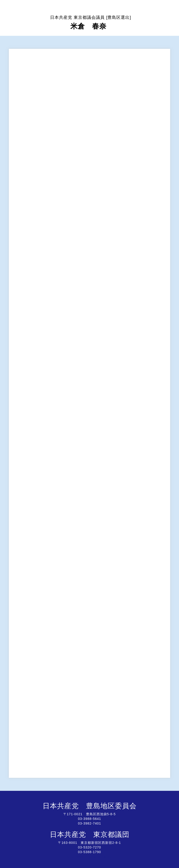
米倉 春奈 (91, 23)
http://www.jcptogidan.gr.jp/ (90, 857)
